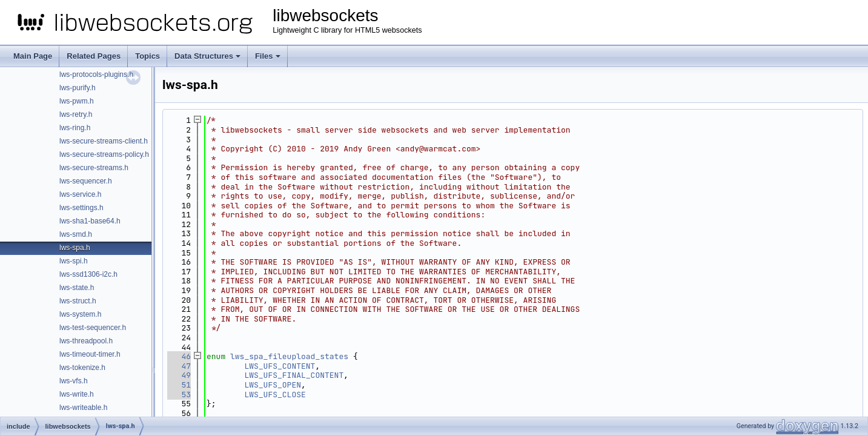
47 (179, 366)
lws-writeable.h (83, 408)
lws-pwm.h (77, 101)
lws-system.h (80, 314)
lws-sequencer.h (86, 181)
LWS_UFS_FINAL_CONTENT (294, 375)
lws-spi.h (74, 261)
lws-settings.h (81, 208)
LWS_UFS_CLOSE (275, 395)
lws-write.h (77, 394)
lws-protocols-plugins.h (96, 74)
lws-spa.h (75, 248)
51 (179, 385)
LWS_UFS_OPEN (273, 385)
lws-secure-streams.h (94, 168)
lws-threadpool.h (86, 341)
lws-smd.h (76, 234)
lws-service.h (80, 194)
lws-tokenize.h (82, 368)
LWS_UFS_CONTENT (280, 366)
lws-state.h (77, 288)
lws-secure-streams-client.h (104, 141)
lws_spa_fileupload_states (289, 356)
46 (179, 356)
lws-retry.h (76, 114)
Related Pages (94, 56)
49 (179, 375)
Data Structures (207, 56)
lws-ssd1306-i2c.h (88, 274)
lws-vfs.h (74, 381)
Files (268, 56)
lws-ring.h (75, 128)
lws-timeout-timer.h (90, 354)
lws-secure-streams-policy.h (104, 154)
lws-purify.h (78, 88)
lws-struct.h (78, 301)
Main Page (33, 56)
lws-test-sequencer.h (93, 328)
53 (179, 395)
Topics (147, 56)
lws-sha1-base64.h (90, 221)
